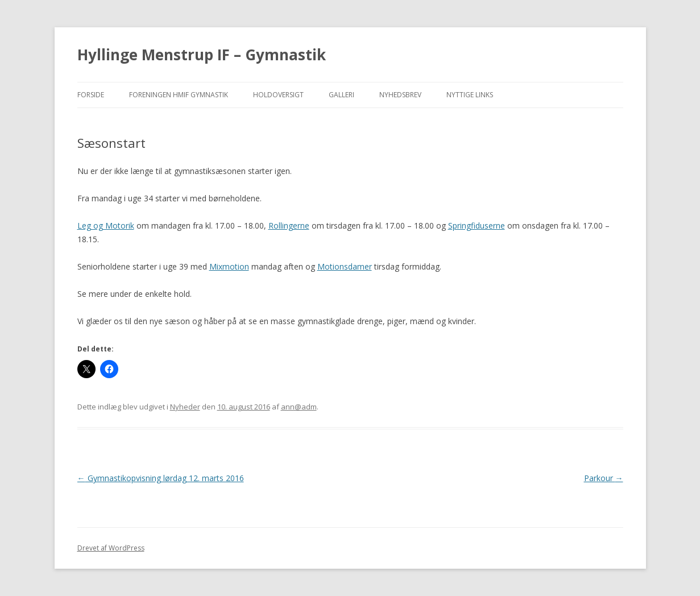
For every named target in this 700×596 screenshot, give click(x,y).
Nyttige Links (470, 95)
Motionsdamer (345, 266)
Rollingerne (289, 225)
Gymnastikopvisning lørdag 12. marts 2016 (161, 478)
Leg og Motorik (106, 225)
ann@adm (299, 407)
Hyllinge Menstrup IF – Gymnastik (202, 55)
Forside (91, 95)
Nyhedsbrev (400, 95)
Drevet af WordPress (111, 548)
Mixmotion (229, 266)
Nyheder (185, 407)
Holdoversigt (278, 95)
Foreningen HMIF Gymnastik (179, 95)
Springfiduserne (477, 225)
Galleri (341, 95)
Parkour (604, 478)
